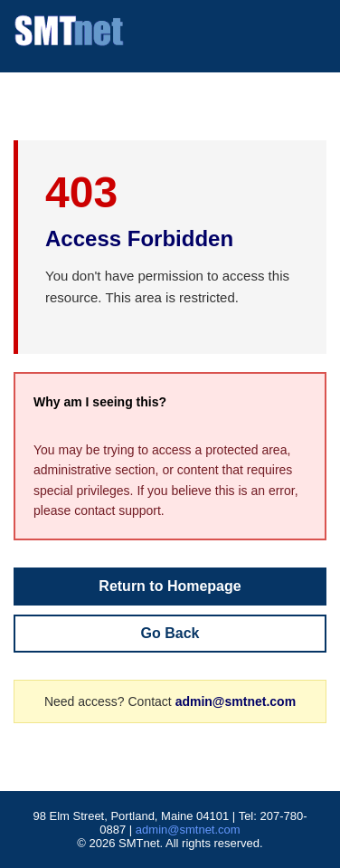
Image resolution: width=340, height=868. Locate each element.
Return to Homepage (170, 586)
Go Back (170, 633)
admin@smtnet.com (236, 701)
